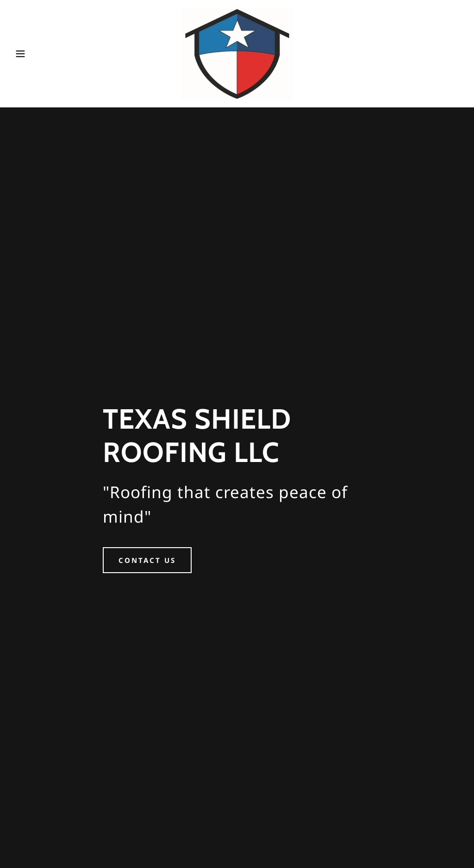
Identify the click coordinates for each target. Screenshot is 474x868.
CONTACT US (147, 560)
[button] (24, 54)
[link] (237, 53)
